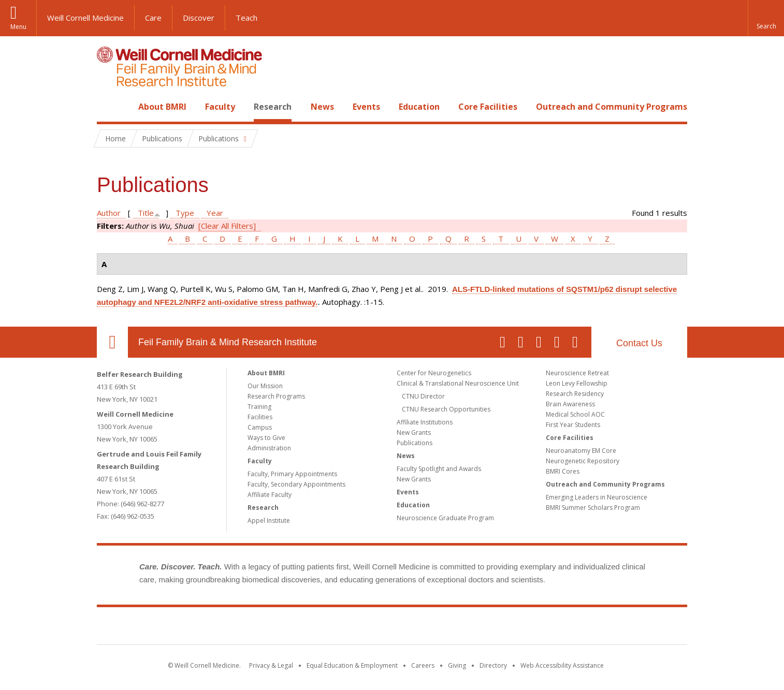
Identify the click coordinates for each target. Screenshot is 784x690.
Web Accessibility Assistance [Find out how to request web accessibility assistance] (562, 665)
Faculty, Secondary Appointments (296, 484)
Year (215, 213)
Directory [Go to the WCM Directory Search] (493, 665)
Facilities (260, 417)
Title (146, 213)
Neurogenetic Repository (583, 461)
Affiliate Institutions (425, 422)
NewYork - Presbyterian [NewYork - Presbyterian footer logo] (479, 628)
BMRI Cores (563, 471)
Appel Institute (269, 520)
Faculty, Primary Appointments (292, 474)
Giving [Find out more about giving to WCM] (457, 665)
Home (108, 107)
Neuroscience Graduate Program (445, 518)
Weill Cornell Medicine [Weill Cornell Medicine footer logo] (316, 628)
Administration (269, 448)
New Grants (414, 432)
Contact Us (639, 343)
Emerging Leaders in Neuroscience (597, 497)
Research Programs (276, 396)
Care (153, 18)
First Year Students (573, 425)
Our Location (112, 342)
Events (366, 107)
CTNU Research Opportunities (446, 409)
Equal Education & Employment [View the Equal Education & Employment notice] (352, 665)
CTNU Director (423, 396)
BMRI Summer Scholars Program (593, 508)
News (322, 107)
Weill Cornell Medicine (85, 18)
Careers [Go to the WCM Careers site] (423, 665)
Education (419, 107)
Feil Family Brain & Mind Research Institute (228, 342)
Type (185, 213)
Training (259, 407)
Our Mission (265, 386)
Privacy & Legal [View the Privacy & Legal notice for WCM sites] (271, 665)
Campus (260, 427)
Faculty (220, 107)
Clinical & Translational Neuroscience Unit (458, 383)
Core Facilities (488, 107)
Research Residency (575, 394)
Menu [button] (18, 27)
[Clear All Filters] (227, 226)
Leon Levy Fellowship (577, 383)
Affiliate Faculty (270, 495)
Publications (415, 443)
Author (109, 213)
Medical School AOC (575, 414)
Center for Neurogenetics (434, 373)
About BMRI (162, 107)
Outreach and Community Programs (612, 107)
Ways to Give (266, 438)
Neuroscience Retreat (577, 373)
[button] (766, 18)
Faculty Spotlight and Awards (439, 469)
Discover (199, 18)
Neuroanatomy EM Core (581, 451)
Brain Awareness (570, 404)
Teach (246, 18)
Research (273, 107)
